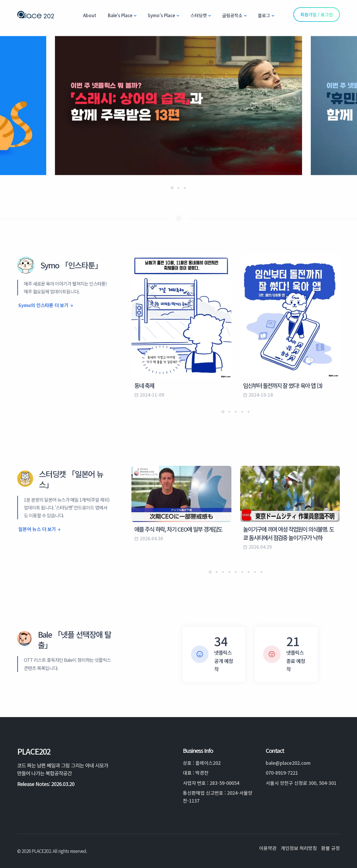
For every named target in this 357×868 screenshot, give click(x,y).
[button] (172, 188)
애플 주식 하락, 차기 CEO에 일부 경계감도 (178, 529)
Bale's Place (120, 15)
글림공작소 (232, 15)
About (90, 15)
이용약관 (268, 848)
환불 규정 (331, 848)
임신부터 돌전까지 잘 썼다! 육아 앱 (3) (283, 385)
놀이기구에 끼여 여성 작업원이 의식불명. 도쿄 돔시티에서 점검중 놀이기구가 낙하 (288, 533)
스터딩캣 (199, 15)
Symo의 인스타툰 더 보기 (43, 305)
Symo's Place (161, 15)
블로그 (264, 15)
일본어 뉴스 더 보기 (37, 529)
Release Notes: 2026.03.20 (46, 784)
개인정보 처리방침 (299, 848)
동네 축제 (144, 385)
